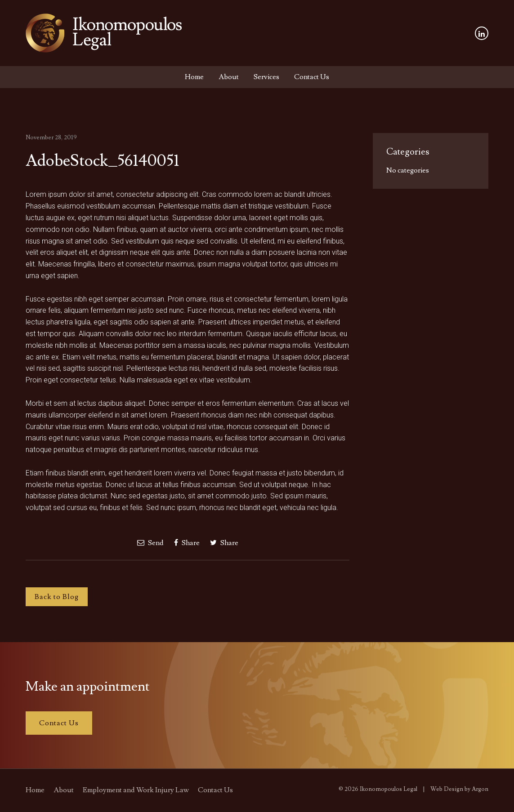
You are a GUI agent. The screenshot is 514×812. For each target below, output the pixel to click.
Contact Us (312, 77)
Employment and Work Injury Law (136, 790)
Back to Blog (57, 597)
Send (150, 543)
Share (187, 543)
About (229, 77)
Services (266, 77)
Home (194, 77)
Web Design (447, 789)
